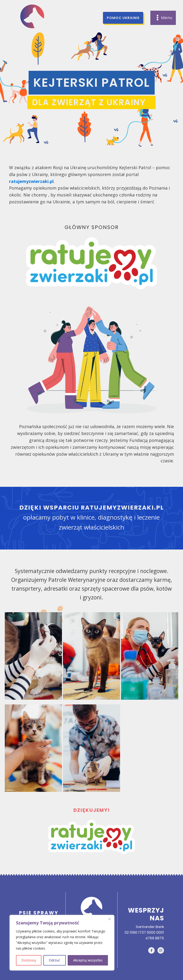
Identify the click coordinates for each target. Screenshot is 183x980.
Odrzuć (54, 960)
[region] (62, 943)
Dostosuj (29, 960)
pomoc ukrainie (123, 18)
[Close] (109, 919)
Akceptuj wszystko (88, 960)
